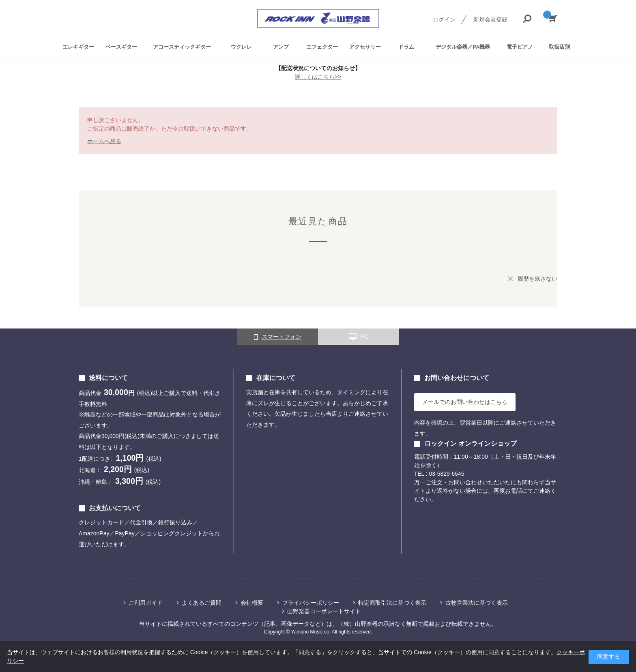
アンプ (281, 47)
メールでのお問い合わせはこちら (465, 402)
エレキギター (78, 47)
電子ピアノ (520, 47)
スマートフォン (278, 337)
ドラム (406, 47)
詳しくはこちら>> (318, 77)
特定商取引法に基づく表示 (392, 603)
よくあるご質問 (202, 603)
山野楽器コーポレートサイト (324, 611)
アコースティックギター (182, 47)
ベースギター (121, 47)
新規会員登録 (490, 19)
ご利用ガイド (146, 603)
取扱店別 (559, 47)
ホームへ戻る (104, 141)
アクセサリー (365, 47)
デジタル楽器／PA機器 (463, 47)
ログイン (444, 19)
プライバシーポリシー (311, 603)
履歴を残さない (537, 279)
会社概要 (252, 603)
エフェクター (322, 47)
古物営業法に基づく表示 (477, 603)
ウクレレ (241, 47)
